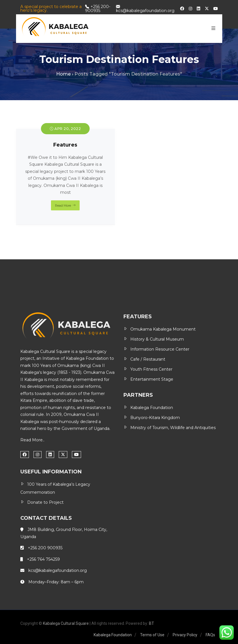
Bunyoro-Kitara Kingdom (155, 418)
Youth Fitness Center (151, 369)
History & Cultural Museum (157, 339)
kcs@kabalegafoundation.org (145, 8)
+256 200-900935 (98, 8)
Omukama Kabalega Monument (163, 329)
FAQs (210, 635)
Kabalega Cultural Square (66, 623)
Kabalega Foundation (87, 358)
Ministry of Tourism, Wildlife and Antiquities (173, 428)
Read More (63, 206)
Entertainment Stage (152, 379)
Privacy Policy (185, 635)
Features (65, 145)
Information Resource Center (160, 349)
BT (152, 623)
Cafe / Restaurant (148, 359)
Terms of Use (152, 635)
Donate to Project (45, 502)
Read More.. (32, 440)
